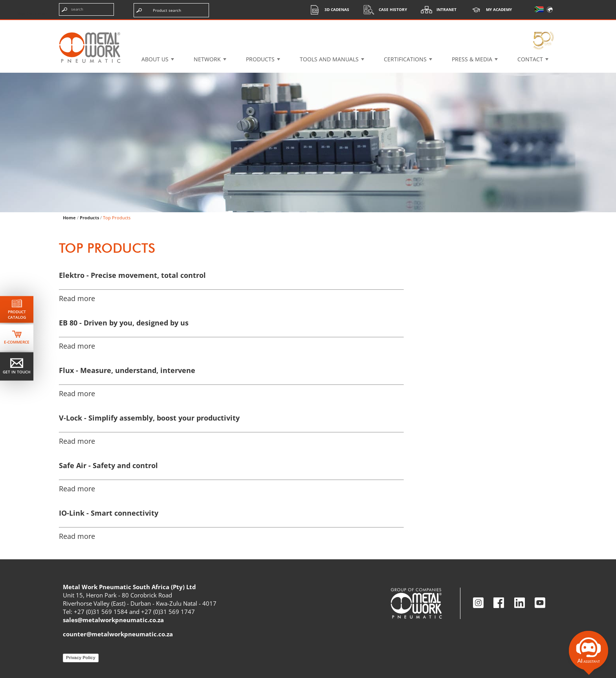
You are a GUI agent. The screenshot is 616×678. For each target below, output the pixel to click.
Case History (383, 10)
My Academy (489, 10)
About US (155, 59)
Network (207, 59)
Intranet (437, 10)
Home (69, 218)
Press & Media (472, 59)
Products (260, 59)
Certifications (405, 59)
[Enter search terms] (86, 9)
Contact (530, 59)
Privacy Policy (81, 658)
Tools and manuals (329, 59)
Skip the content (33, 13)
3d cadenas (327, 10)
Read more (77, 298)
